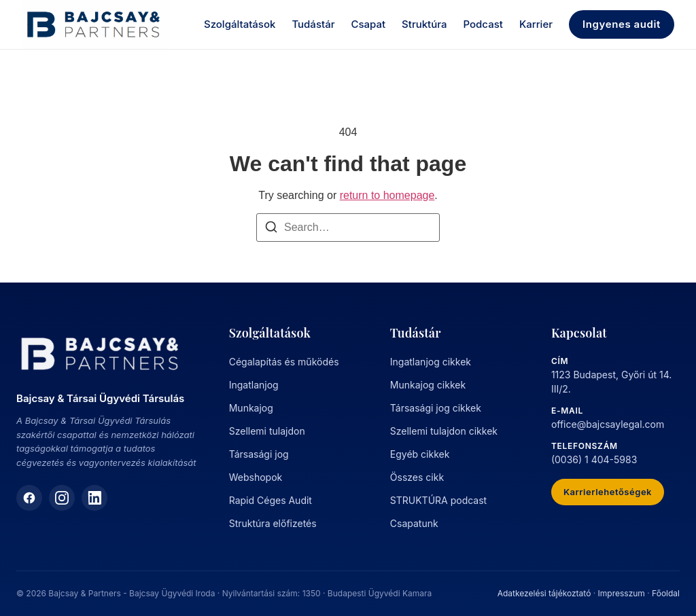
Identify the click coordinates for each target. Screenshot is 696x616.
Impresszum (622, 593)
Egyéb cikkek (420, 454)
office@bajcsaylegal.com (608, 424)
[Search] (271, 229)
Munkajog (251, 408)
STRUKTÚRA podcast (438, 500)
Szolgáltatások (240, 24)
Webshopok (256, 477)
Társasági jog (259, 454)
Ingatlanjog (254, 385)
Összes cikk (417, 477)
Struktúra (424, 24)
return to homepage (387, 195)
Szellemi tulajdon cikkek (444, 431)
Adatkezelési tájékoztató (544, 593)
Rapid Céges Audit (271, 500)
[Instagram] (62, 498)
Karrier (536, 24)
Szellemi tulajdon (267, 431)
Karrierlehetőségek (608, 492)
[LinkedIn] (94, 498)
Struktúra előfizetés (273, 523)
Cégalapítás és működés (284, 362)
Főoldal (666, 593)
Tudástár (313, 24)
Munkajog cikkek (428, 385)
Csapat (368, 24)
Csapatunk (414, 523)
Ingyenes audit (622, 24)
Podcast (483, 24)
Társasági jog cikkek (436, 408)
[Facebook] (29, 498)
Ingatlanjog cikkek (431, 362)
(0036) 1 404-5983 (594, 459)
